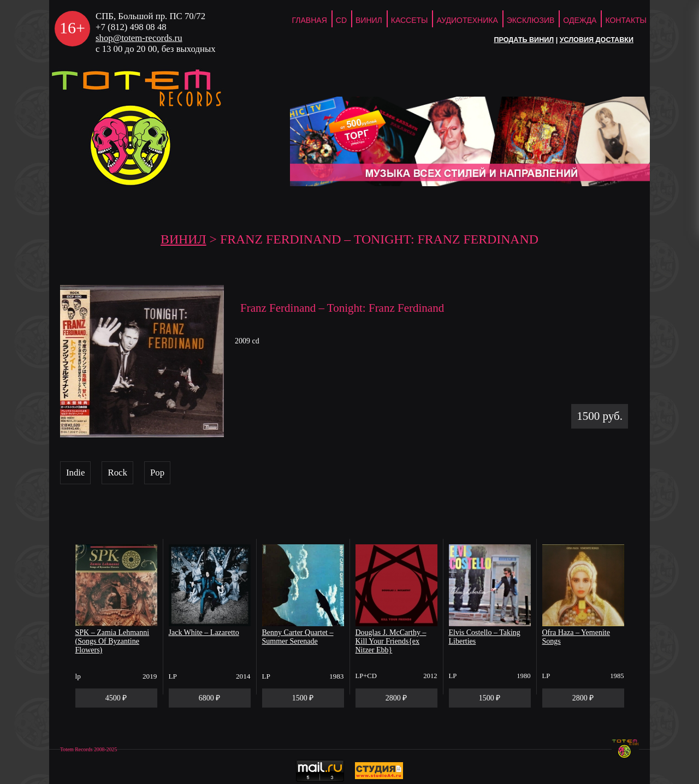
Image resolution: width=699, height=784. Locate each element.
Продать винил (524, 40)
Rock (117, 473)
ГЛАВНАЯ (310, 20)
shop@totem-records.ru (139, 38)
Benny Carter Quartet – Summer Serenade (298, 637)
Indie (75, 473)
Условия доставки (597, 40)
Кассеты (410, 20)
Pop (157, 473)
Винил (369, 20)
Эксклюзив (531, 20)
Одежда (580, 20)
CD (341, 20)
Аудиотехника (467, 20)
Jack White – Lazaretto (204, 632)
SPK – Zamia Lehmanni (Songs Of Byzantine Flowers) (112, 641)
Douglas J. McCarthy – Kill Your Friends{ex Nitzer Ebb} (391, 641)
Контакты (626, 20)
